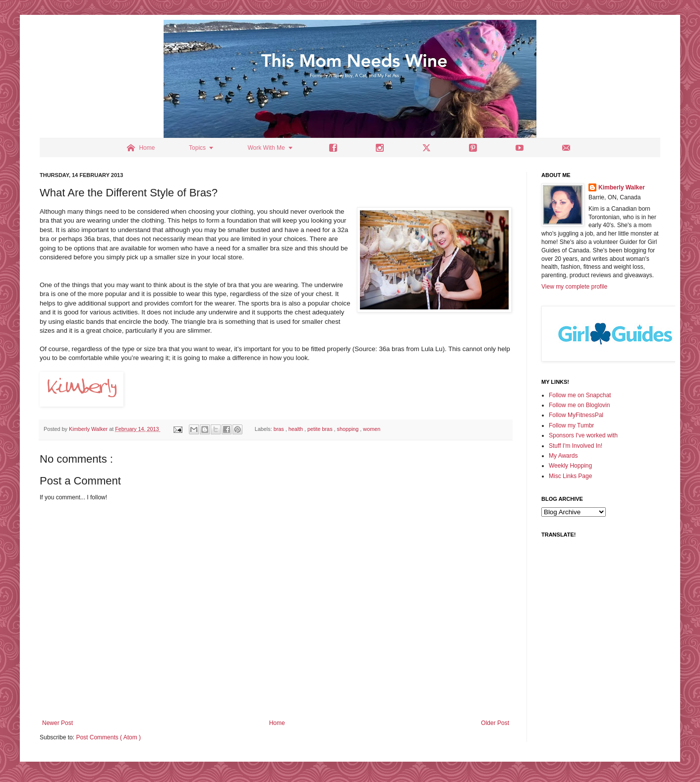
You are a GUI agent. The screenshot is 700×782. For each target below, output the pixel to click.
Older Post (495, 723)
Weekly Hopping (570, 466)
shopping (349, 429)
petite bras (321, 429)
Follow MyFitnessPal (576, 415)
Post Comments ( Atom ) (108, 737)
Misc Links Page (570, 476)
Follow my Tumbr (571, 425)
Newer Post (58, 723)
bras (280, 429)
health (296, 429)
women (372, 429)
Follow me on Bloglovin (579, 405)
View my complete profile (574, 287)
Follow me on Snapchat (580, 395)
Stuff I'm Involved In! (576, 446)
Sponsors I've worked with (583, 435)
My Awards (563, 456)
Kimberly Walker (622, 187)
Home (277, 723)
